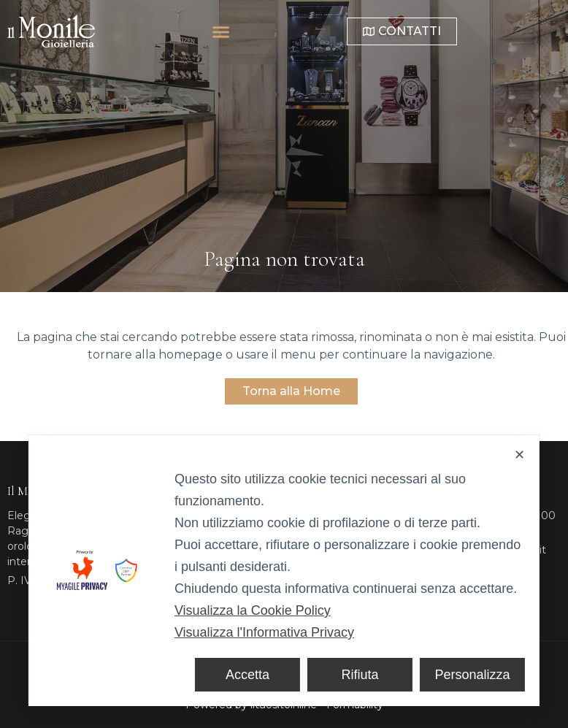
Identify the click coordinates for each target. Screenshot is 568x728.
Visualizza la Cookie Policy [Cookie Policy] (253, 610)
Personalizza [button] (473, 675)
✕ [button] (519, 455)
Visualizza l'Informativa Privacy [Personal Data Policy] (264, 632)
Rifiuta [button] (360, 675)
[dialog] (284, 571)
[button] (266, 31)
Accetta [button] (247, 675)
